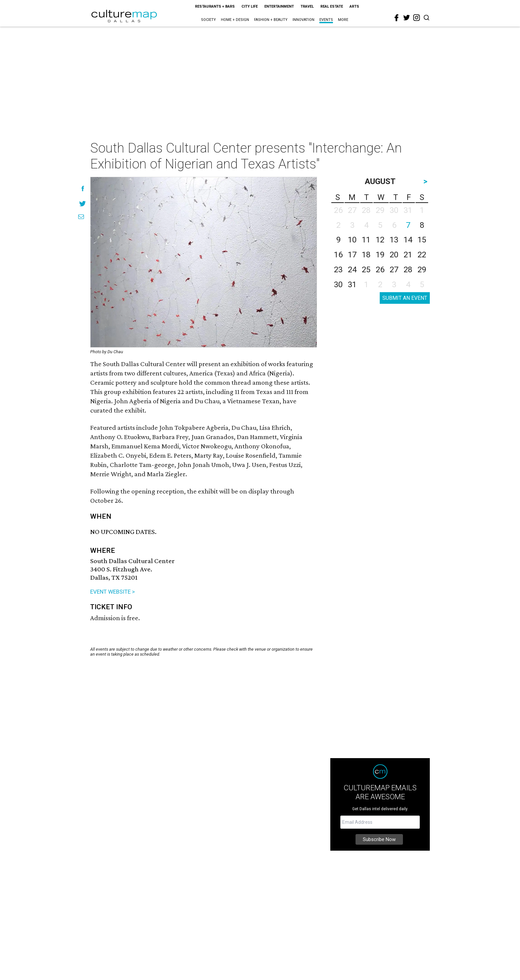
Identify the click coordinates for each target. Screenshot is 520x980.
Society (208, 20)
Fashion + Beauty (271, 20)
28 (408, 270)
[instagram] (417, 18)
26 (380, 270)
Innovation (303, 20)
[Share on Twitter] (83, 203)
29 (422, 270)
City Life (250, 6)
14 (408, 240)
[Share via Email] (81, 217)
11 (366, 240)
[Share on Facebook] (83, 189)
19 (380, 255)
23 (338, 270)
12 (380, 240)
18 (366, 255)
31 (352, 285)
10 (352, 240)
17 (352, 255)
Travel (307, 6)
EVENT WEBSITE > (113, 592)
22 (422, 255)
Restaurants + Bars (215, 6)
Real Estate (332, 6)
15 (422, 240)
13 (394, 240)
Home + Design (235, 20)
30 (338, 285)
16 (338, 255)
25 (366, 270)
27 (394, 270)
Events (326, 20)
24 (352, 270)
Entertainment (279, 6)
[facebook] (397, 18)
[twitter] (407, 18)
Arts (354, 6)
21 (408, 255)
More (343, 20)
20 (394, 255)
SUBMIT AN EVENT (405, 298)
